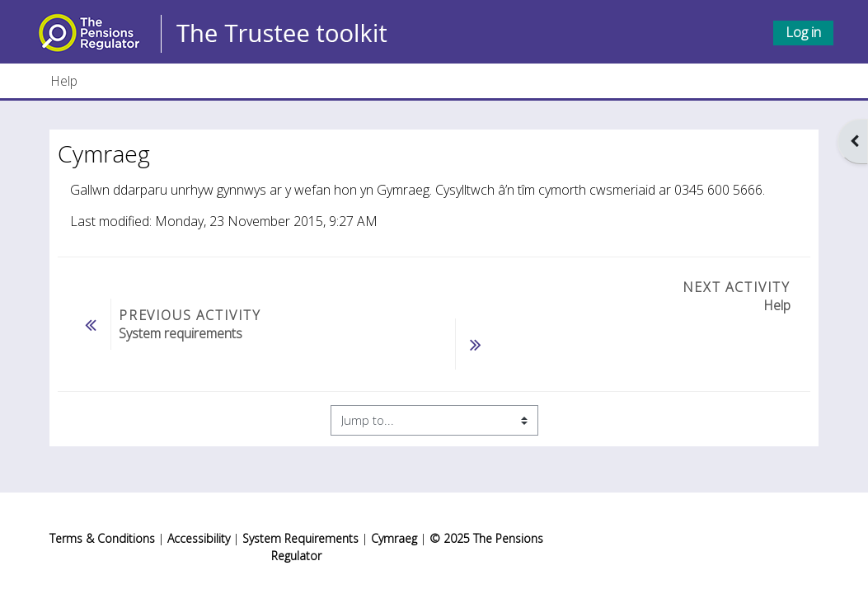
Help (64, 81)
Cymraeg (396, 538)
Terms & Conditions (102, 538)
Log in (803, 32)
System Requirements (300, 538)
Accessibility (199, 538)
